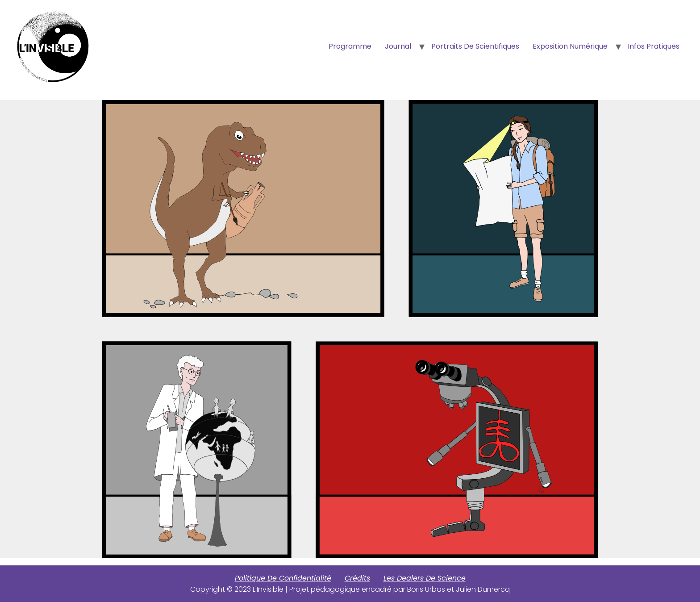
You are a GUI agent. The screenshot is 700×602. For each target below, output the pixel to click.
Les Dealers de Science (425, 578)
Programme (350, 46)
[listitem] (243, 208)
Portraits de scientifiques (475, 46)
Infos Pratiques (654, 46)
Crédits (357, 578)
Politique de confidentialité (283, 578)
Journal (398, 46)
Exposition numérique (570, 46)
